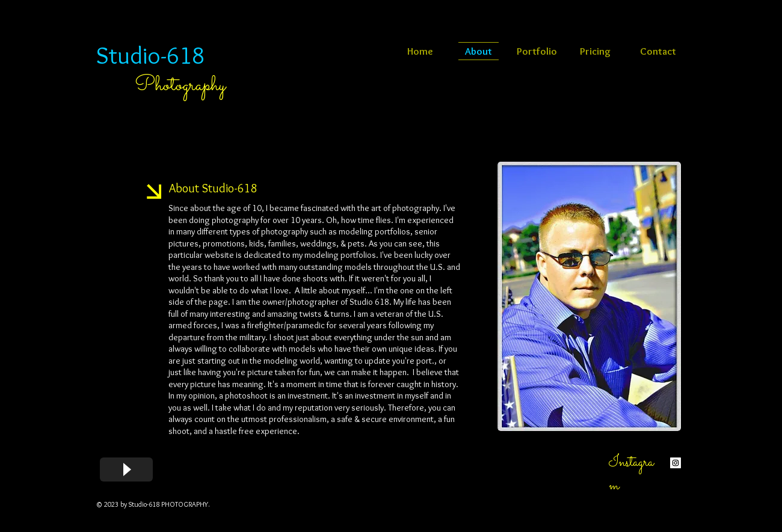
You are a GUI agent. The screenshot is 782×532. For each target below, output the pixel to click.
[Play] (126, 469)
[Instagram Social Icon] (676, 463)
